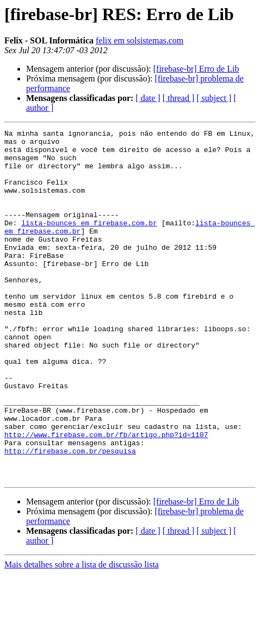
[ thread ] (179, 98)
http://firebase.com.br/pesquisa (70, 516)
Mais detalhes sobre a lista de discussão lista (82, 634)
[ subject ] (214, 98)
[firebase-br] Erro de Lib (196, 69)
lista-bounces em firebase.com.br (89, 242)
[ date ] (148, 98)
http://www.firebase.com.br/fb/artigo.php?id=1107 (106, 496)
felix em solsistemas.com (140, 40)
